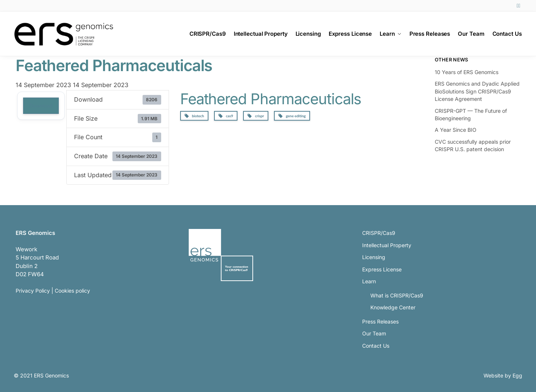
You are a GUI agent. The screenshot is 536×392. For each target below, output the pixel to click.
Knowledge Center (393, 307)
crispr (256, 116)
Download (41, 106)
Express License (382, 269)
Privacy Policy (33, 291)
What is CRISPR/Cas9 (397, 295)
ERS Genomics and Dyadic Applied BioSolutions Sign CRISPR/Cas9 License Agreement (477, 91)
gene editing (292, 116)
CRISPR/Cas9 (379, 233)
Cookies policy (72, 291)
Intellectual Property (387, 245)
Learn (369, 281)
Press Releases (380, 321)
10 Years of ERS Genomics (467, 72)
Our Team (374, 333)
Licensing (374, 257)
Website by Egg (503, 375)
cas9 (226, 116)
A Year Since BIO (456, 130)
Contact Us (376, 346)
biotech (194, 116)
